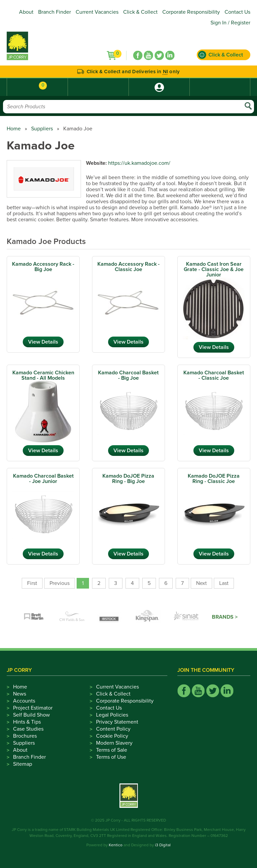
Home (14, 129)
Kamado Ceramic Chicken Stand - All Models (43, 375)
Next (201, 583)
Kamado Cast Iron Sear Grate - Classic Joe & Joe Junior (214, 269)
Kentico (116, 845)
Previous (60, 583)
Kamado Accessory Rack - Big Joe (43, 267)
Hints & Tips (27, 722)
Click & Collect (140, 12)
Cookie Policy (112, 736)
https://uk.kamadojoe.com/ (139, 163)
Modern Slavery (114, 743)
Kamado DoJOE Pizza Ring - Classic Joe (214, 479)
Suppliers (42, 129)
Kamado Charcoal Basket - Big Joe (128, 375)
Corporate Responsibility (191, 12)
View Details (43, 342)
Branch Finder (55, 12)
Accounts (24, 701)
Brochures (25, 736)
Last (224, 583)
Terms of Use (111, 757)
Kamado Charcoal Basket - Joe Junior (43, 479)
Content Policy (113, 729)
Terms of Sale (112, 750)
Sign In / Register (230, 23)
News (20, 694)
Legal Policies (112, 715)
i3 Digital (163, 845)
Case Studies (28, 729)
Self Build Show (31, 715)
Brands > (225, 617)
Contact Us (237, 12)
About (26, 12)
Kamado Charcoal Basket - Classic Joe (214, 375)
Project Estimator (33, 708)
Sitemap (23, 764)
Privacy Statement (117, 722)
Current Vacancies (97, 12)
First (32, 583)
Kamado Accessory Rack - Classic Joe (128, 267)
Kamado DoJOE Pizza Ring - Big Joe (128, 479)
